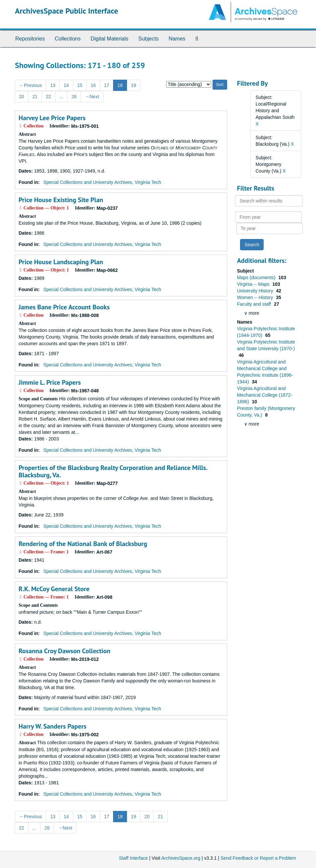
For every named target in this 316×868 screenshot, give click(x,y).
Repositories (30, 39)
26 (74, 97)
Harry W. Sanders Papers (53, 726)
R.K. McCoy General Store (54, 589)
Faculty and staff (255, 304)
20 (22, 97)
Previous (31, 85)
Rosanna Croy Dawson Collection (64, 651)
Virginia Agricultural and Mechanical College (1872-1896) (265, 395)
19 (134, 85)
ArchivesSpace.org (181, 858)
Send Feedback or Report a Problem (258, 858)
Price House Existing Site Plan (61, 200)
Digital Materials (109, 39)
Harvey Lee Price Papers (52, 118)
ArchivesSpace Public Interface (66, 11)
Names (177, 39)
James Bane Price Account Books (64, 307)
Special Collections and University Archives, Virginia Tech (102, 182)
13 (53, 85)
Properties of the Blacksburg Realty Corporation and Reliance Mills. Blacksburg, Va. (113, 471)
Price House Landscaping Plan (61, 262)
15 (80, 85)
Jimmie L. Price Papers (50, 382)
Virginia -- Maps (254, 284)
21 (35, 97)
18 (120, 85)
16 (93, 85)
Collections (68, 39)
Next (92, 97)
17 (107, 85)
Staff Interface (133, 858)
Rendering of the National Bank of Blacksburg (83, 544)
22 (48, 97)
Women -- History (256, 297)
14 (66, 85)
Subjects (148, 39)
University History (256, 291)
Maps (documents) (257, 277)
